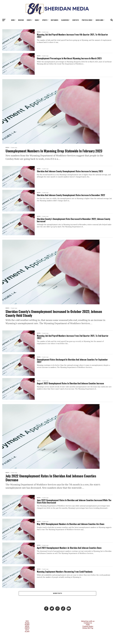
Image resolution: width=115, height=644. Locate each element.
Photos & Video (87, 20)
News (13, 20)
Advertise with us (88, 631)
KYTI (27, 639)
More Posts (58, 602)
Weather (21, 20)
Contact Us (88, 632)
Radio (37, 20)
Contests (76, 20)
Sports (45, 20)
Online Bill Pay (88, 637)
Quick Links (99, 20)
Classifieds (65, 20)
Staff (88, 634)
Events (29, 20)
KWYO (27, 637)
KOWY (27, 634)
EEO (27, 631)
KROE (27, 636)
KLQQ (27, 632)
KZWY (27, 641)
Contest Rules (88, 636)
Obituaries (54, 20)
